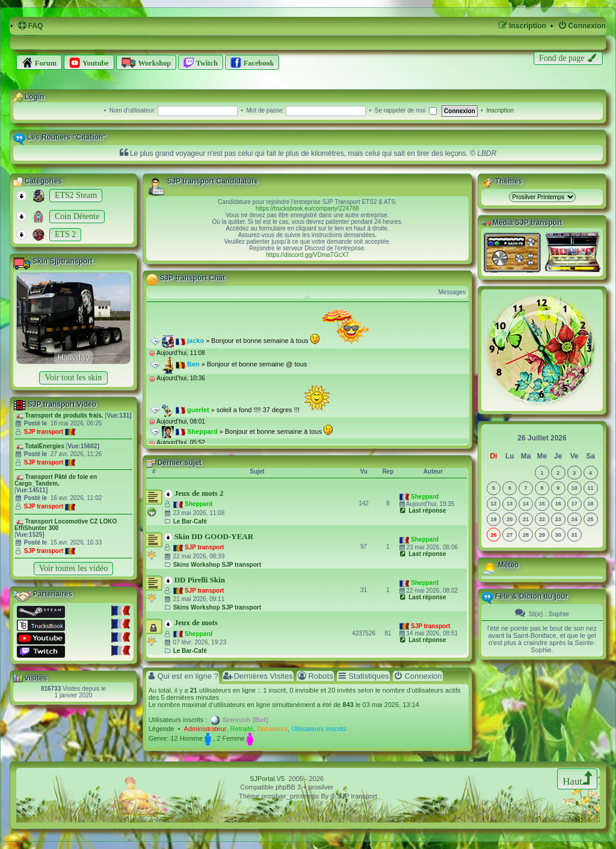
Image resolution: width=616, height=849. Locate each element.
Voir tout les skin (73, 378)
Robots (315, 676)
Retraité (242, 729)
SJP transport (44, 432)
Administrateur (205, 729)
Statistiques (363, 676)
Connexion (417, 676)
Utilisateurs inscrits (319, 729)
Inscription (500, 110)
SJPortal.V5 (267, 779)
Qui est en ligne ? (183, 676)
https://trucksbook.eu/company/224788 (307, 208)
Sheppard (199, 504)
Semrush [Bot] (245, 720)
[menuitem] (30, 26)
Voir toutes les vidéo (73, 568)
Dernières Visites (258, 676)
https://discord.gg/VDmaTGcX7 (307, 255)
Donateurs (272, 729)
